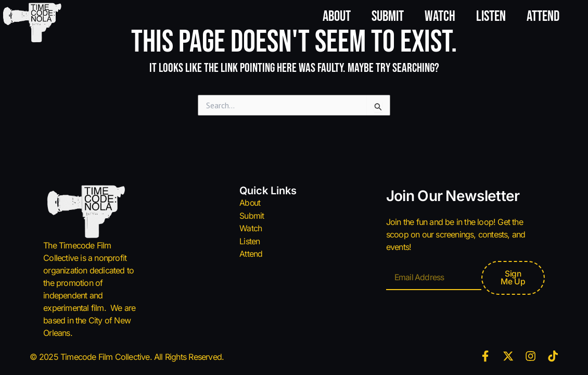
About (337, 16)
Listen (491, 16)
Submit (388, 16)
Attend (543, 16)
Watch (440, 16)
